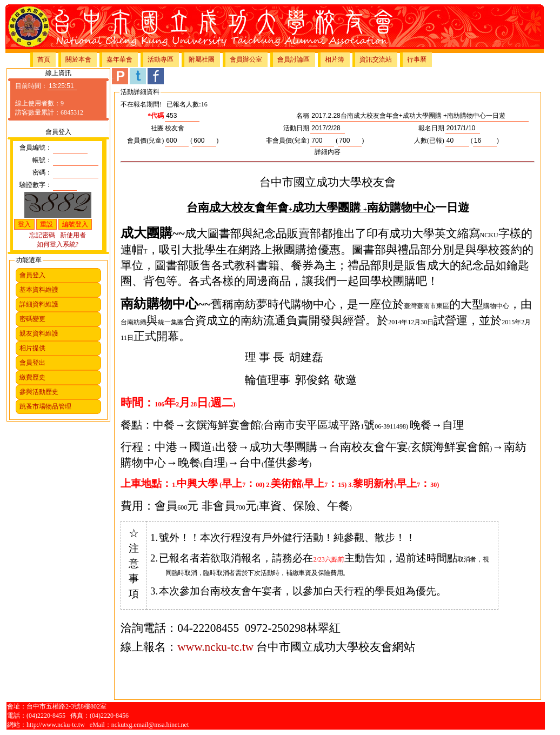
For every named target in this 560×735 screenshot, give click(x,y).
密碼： (42, 172)
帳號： (42, 160)
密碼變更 (32, 319)
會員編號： (36, 148)
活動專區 (161, 59)
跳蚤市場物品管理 (45, 406)
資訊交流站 (376, 59)
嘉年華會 (119, 59)
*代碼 (156, 116)
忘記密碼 (42, 235)
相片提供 (32, 348)
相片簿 (335, 59)
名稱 (303, 116)
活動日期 (296, 128)
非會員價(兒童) (288, 141)
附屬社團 (202, 59)
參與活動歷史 (39, 392)
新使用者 (73, 235)
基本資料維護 (39, 290)
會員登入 (32, 275)
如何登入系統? (58, 244)
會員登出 (32, 363)
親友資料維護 (39, 333)
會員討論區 (294, 59)
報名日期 (431, 128)
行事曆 (417, 59)
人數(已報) (429, 141)
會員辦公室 (246, 59)
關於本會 (78, 59)
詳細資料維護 (39, 304)
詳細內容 (328, 152)
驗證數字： (36, 185)
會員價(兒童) (145, 141)
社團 (157, 128)
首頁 (44, 59)
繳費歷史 (32, 377)
